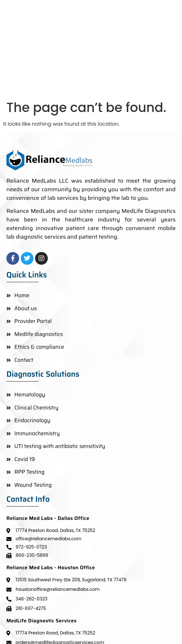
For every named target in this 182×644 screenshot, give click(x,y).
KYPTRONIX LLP (157, 629)
